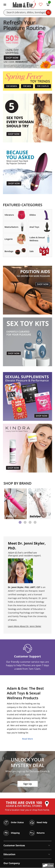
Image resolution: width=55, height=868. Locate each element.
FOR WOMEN (12, 86)
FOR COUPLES (43, 86)
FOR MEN (27, 86)
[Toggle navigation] (5, 4)
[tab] (20, 522)
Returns (37, 833)
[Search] (27, 12)
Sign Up (28, 784)
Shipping (12, 833)
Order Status (14, 823)
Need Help (38, 823)
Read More (27, 739)
